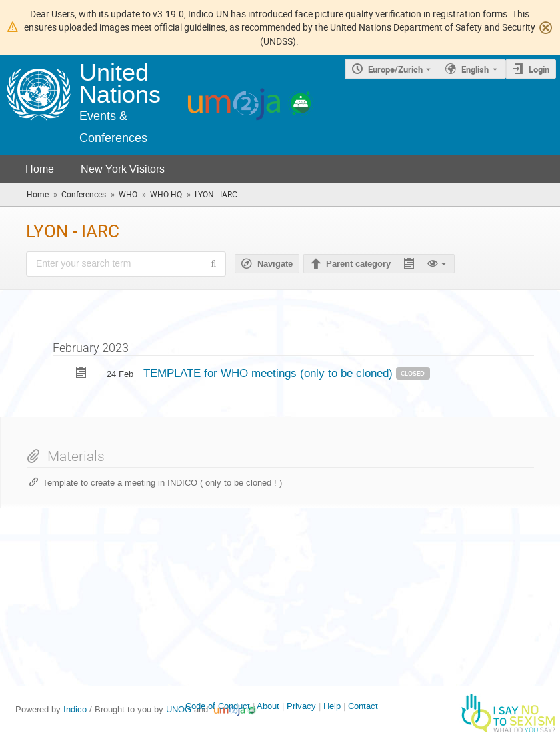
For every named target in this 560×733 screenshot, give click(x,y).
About (268, 706)
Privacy (301, 706)
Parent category (358, 264)
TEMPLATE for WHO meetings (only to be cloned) (270, 373)
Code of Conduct (218, 706)
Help (332, 706)
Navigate (275, 264)
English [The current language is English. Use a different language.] (475, 69)
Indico (75, 709)
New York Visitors (123, 169)
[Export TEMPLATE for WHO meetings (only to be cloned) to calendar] (81, 374)
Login (539, 69)
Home (40, 169)
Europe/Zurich (395, 69)
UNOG (179, 709)
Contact (363, 706)
